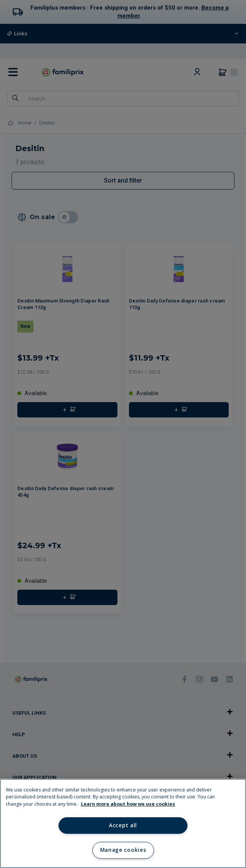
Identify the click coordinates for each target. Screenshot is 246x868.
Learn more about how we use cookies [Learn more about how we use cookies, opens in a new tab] (128, 804)
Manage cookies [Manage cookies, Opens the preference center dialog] (123, 850)
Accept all (123, 825)
